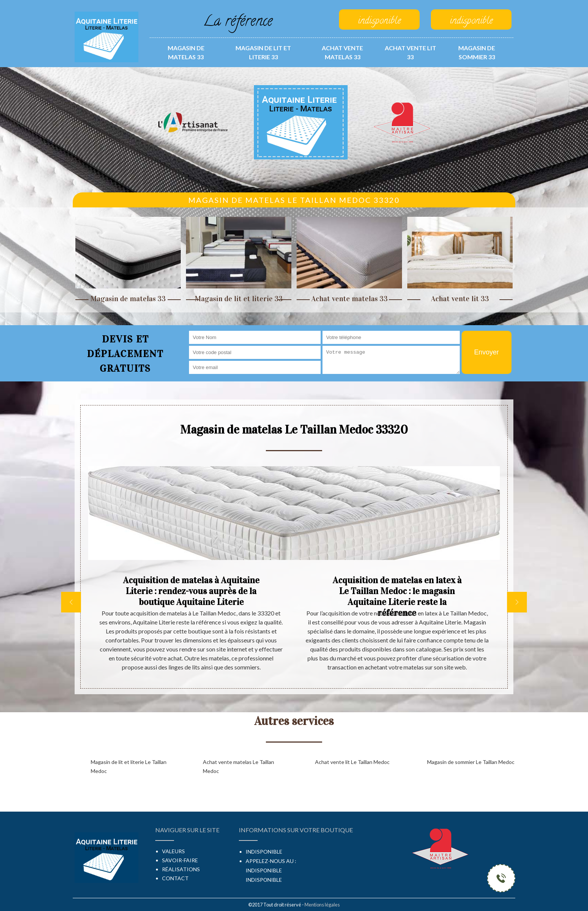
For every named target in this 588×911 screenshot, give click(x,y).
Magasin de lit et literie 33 (263, 52)
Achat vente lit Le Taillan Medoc (352, 762)
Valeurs (173, 851)
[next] (517, 602)
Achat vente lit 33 (410, 52)
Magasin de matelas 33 (186, 52)
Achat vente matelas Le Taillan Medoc (238, 766)
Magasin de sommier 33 (477, 52)
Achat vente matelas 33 (342, 52)
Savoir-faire (180, 860)
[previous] (71, 602)
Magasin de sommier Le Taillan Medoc (471, 762)
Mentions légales (322, 905)
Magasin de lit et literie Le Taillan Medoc (129, 766)
